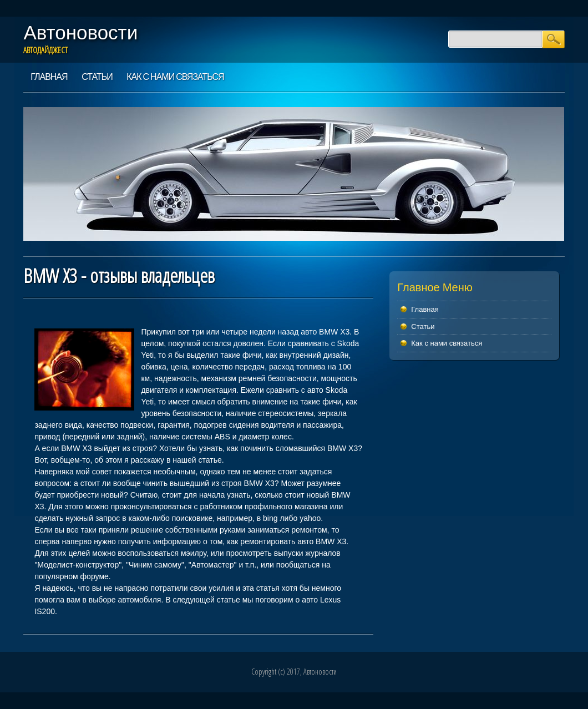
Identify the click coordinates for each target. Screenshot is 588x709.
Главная (49, 77)
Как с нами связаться (175, 77)
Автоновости (80, 32)
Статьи (97, 77)
